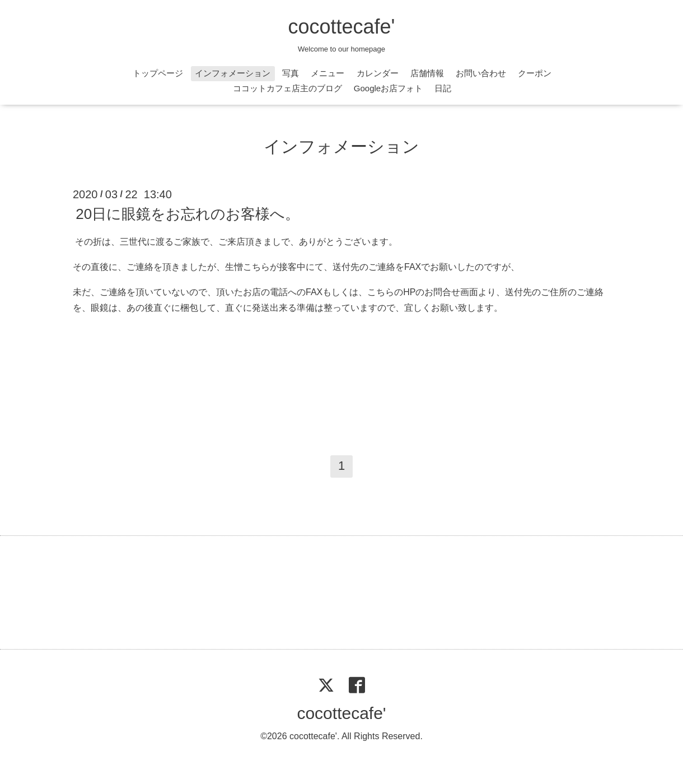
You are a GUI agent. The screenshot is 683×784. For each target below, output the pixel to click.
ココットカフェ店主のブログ (287, 88)
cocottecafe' (342, 27)
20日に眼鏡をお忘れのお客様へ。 (188, 214)
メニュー (328, 73)
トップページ (158, 73)
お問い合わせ (481, 73)
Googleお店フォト (388, 88)
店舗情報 (427, 73)
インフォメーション (233, 73)
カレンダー (378, 73)
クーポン (535, 73)
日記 (443, 88)
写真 (291, 73)
